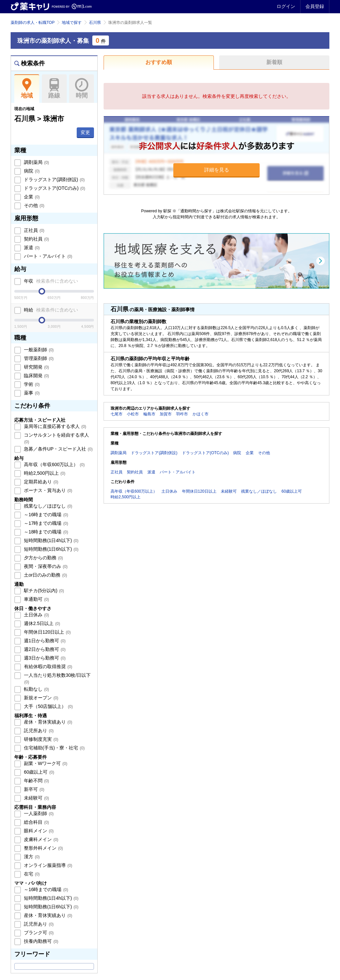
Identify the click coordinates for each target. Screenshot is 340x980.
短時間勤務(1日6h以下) (50, 549)
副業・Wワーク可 (45, 763)
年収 (50, 281)
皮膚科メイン (41, 839)
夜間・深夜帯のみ (45, 566)
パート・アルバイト (47, 256)
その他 (34, 205)
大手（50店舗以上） (48, 706)
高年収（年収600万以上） (54, 464)
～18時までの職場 (45, 532)
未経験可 (36, 798)
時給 (50, 310)
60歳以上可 (38, 772)
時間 (82, 89)
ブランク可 (38, 933)
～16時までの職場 (45, 515)
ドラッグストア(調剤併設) (54, 179)
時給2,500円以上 (44, 473)
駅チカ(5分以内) (43, 591)
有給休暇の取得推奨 (47, 666)
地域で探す (72, 23)
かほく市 (201, 414)
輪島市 (149, 414)
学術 (31, 384)
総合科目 (36, 822)
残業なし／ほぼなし (47, 506)
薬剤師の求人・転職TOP (33, 23)
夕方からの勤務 (43, 558)
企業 (31, 197)
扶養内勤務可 (41, 941)
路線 (54, 89)
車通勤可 (36, 599)
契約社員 (36, 239)
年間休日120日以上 (47, 632)
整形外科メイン (43, 848)
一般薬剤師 (38, 350)
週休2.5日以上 (41, 623)
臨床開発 (36, 376)
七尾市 (117, 414)
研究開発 (36, 367)
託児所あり (38, 731)
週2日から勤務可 (44, 649)
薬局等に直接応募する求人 (54, 426)
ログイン (286, 6)
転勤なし (36, 689)
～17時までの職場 (45, 523)
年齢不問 (36, 781)
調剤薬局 (36, 162)
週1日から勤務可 (44, 641)
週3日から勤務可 (44, 658)
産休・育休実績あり (47, 722)
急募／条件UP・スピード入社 (58, 449)
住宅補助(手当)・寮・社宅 (54, 748)
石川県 (95, 23)
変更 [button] (85, 132)
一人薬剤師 (38, 813)
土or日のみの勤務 (45, 575)
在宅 (31, 874)
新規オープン (41, 698)
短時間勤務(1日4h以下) (50, 540)
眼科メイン (38, 831)
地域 (27, 89)
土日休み (36, 615)
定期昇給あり (41, 482)
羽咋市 (182, 414)
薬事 (31, 393)
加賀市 (166, 414)
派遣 (31, 247)
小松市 (133, 414)
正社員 (34, 230)
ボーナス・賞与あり (47, 490)
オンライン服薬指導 (47, 865)
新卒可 (34, 789)
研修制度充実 (41, 739)
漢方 (31, 857)
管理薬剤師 (38, 358)
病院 (31, 171)
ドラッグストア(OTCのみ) (54, 188)
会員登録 (315, 6)
